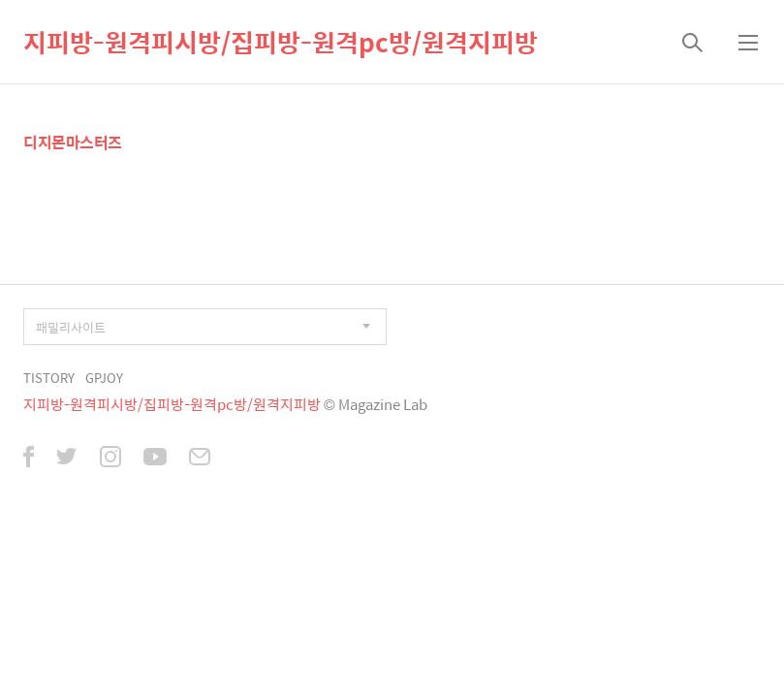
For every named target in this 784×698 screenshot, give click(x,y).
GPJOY (104, 378)
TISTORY (49, 378)
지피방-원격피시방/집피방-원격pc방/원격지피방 (281, 42)
